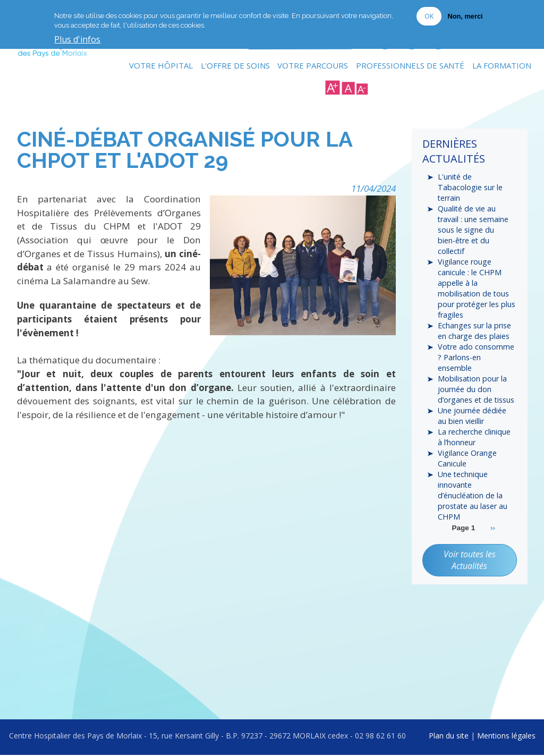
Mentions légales (506, 736)
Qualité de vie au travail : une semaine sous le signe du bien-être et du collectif (473, 232)
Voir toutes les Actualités (470, 569)
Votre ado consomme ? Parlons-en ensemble (475, 363)
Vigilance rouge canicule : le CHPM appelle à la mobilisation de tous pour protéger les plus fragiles (477, 292)
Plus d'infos (77, 40)
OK (429, 16)
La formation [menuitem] (502, 66)
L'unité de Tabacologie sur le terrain (469, 189)
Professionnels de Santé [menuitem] (410, 66)
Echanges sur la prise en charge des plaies (474, 335)
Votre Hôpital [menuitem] (160, 66)
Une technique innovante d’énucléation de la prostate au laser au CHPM (473, 504)
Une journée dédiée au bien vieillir (471, 422)
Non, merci (465, 16)
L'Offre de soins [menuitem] (235, 66)
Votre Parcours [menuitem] (313, 66)
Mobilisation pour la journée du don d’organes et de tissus (476, 396)
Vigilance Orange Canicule (466, 466)
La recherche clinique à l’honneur (474, 444)
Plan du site (449, 736)
